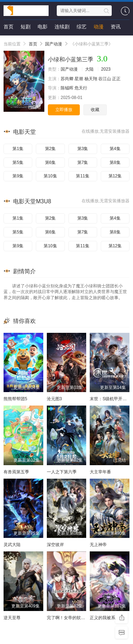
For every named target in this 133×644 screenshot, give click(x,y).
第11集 (82, 176)
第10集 (50, 176)
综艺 (82, 27)
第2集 (51, 149)
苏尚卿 (67, 79)
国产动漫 (54, 44)
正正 (116, 79)
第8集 (115, 163)
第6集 (51, 163)
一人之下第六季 (62, 472)
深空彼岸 (55, 545)
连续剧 (62, 27)
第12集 (115, 176)
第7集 (83, 163)
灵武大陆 (12, 545)
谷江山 (105, 79)
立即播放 (64, 110)
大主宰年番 (100, 472)
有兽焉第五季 (16, 472)
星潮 (79, 79)
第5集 (18, 163)
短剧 (26, 27)
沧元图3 (54, 399)
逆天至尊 (12, 618)
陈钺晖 (67, 88)
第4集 (115, 149)
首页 (9, 27)
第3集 (83, 149)
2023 (106, 69)
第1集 (18, 149)
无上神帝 (98, 545)
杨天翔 (91, 79)
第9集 (18, 176)
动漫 (99, 27)
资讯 (116, 27)
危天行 (81, 88)
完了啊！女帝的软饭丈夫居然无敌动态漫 (85, 618)
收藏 (95, 110)
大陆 (89, 69)
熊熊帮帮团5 (15, 399)
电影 (43, 27)
